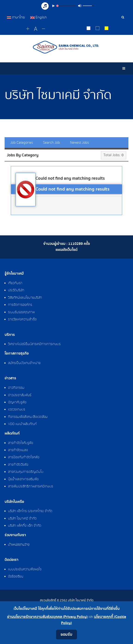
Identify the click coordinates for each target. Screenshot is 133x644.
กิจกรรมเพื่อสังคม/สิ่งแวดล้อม (28, 417)
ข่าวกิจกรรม (16, 388)
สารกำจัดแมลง (18, 450)
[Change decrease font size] (43, 29)
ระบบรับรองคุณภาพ (21, 312)
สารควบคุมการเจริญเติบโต (26, 472)
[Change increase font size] (28, 29)
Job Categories (22, 143)
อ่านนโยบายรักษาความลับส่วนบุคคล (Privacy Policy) (47, 617)
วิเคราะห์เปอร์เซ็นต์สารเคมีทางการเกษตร (34, 344)
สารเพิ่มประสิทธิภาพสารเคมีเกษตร (31, 486)
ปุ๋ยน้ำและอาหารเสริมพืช (23, 479)
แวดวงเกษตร (17, 410)
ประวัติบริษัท (16, 290)
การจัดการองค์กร (20, 305)
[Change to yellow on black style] (106, 29)
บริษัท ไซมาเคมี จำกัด (22, 519)
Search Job (52, 143)
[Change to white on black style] (88, 29)
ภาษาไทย (16, 17)
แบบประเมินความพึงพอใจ (25, 569)
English (39, 17)
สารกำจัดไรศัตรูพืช (21, 443)
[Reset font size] (36, 29)
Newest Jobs (80, 143)
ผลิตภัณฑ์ (12, 434)
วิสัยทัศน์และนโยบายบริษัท (25, 298)
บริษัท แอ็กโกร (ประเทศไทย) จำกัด (30, 511)
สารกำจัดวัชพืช (18, 465)
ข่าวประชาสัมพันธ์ (20, 395)
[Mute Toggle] (80, 6)
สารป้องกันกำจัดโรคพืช (24, 457)
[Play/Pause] (53, 6)
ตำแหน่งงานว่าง (19, 545)
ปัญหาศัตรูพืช (17, 402)
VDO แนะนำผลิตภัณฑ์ (22, 424)
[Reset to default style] (97, 29)
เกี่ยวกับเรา (15, 283)
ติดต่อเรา (12, 560)
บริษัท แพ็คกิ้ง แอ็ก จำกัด (25, 526)
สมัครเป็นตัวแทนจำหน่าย (24, 363)
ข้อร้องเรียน (16, 577)
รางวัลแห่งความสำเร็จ (22, 319)
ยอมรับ (66, 634)
